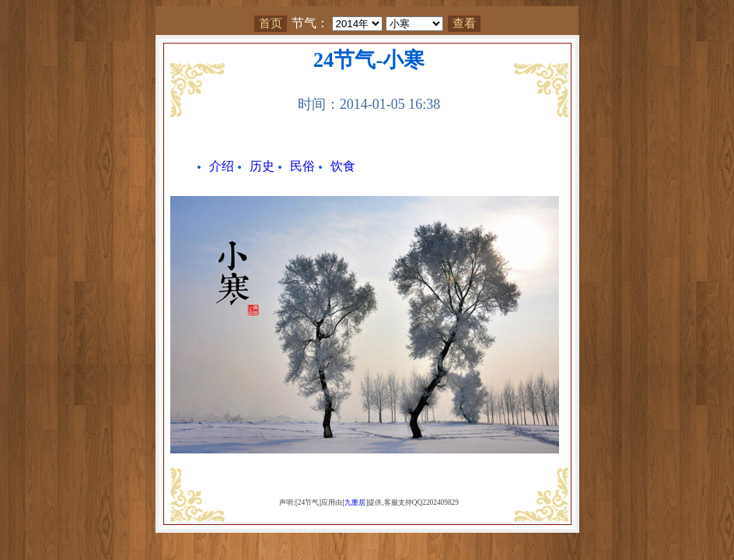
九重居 (355, 502)
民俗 (302, 166)
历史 (262, 166)
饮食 (343, 166)
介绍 (222, 166)
